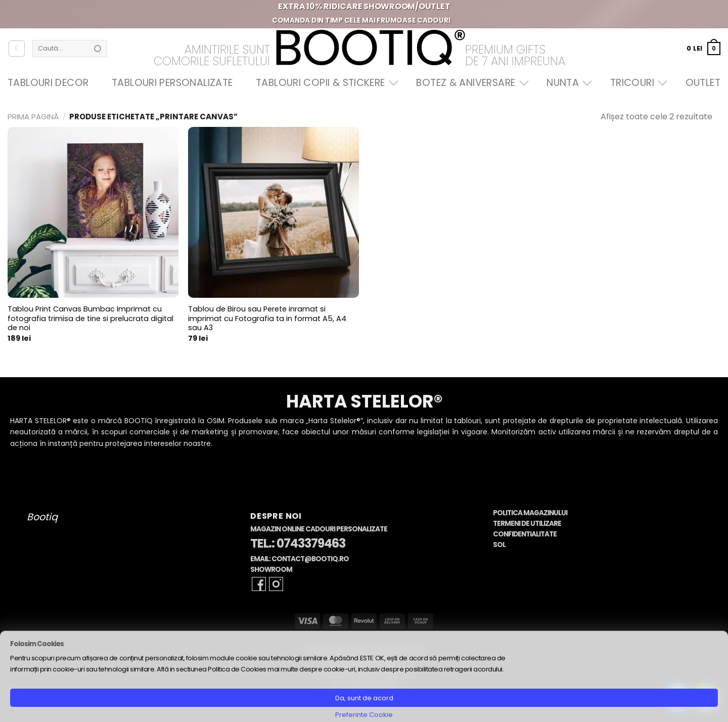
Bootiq (42, 517)
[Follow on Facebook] (259, 584)
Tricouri (636, 83)
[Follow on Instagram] (276, 584)
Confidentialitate (525, 534)
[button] (703, 48)
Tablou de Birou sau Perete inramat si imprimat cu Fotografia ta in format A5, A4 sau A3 (267, 319)
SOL (499, 545)
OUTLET (703, 83)
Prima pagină (33, 117)
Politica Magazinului (530, 513)
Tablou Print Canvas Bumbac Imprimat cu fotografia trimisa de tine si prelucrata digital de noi (90, 319)
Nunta (567, 83)
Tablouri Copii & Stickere (325, 83)
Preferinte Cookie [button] (364, 715)
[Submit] (98, 49)
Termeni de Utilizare (527, 524)
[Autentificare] (17, 49)
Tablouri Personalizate (172, 83)
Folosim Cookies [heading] (37, 644)
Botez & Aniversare (470, 83)
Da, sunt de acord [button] (364, 698)
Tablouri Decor (48, 83)
